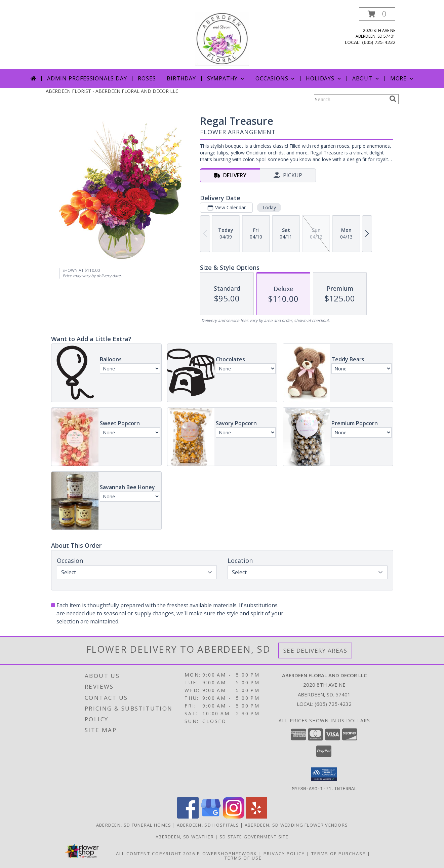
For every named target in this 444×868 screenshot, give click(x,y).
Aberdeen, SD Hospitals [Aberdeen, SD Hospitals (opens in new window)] (208, 825)
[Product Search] (350, 99)
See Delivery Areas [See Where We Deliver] (315, 650)
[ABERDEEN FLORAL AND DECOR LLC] (222, 38)
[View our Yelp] (256, 816)
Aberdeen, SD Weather (185, 836)
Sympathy (226, 78)
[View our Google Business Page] (211, 816)
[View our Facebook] (188, 816)
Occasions (276, 78)
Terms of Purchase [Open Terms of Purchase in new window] (338, 853)
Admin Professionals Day (87, 78)
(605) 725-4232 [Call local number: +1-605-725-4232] (379, 42)
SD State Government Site (254, 836)
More (402, 78)
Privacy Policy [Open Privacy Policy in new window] (284, 853)
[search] (393, 99)
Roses (147, 78)
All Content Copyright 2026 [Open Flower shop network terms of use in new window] (156, 853)
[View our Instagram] (234, 816)
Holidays (324, 78)
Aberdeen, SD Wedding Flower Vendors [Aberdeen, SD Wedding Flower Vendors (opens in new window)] (296, 825)
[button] (377, 14)
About (366, 78)
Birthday (181, 78)
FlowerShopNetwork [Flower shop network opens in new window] (227, 853)
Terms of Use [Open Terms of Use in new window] (243, 858)
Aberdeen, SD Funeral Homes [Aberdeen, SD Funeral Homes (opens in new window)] (134, 825)
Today (269, 207)
